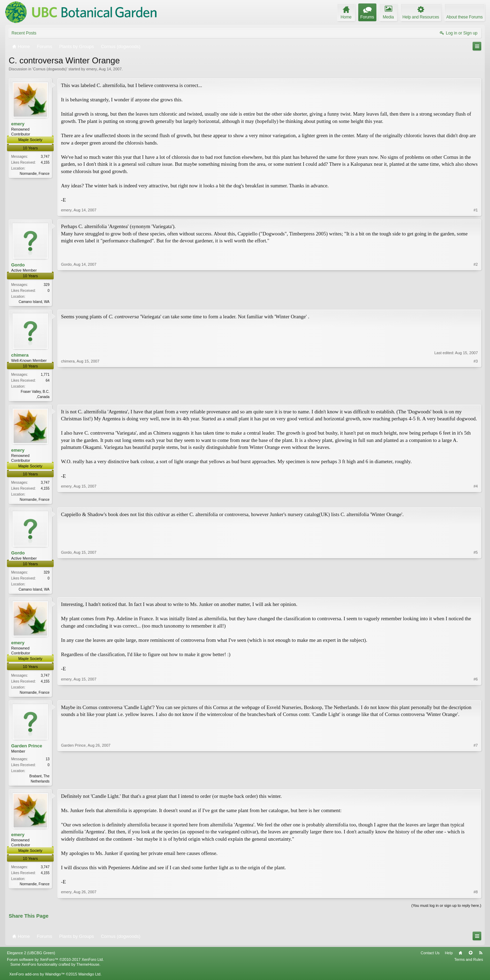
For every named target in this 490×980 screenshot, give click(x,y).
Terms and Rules (469, 963)
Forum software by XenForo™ (55, 963)
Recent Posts (24, 33)
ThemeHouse (88, 968)
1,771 (45, 375)
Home (460, 957)
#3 (476, 397)
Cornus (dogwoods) (50, 69)
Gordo (18, 265)
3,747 (45, 157)
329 (47, 285)
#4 (476, 500)
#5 (476, 591)
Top (470, 957)
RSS (481, 957)
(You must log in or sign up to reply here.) (446, 909)
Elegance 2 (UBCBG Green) (31, 957)
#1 (476, 210)
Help (449, 957)
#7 (476, 784)
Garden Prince (27, 749)
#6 (476, 694)
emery (91, 69)
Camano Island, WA (34, 302)
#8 (476, 896)
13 (48, 762)
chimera (20, 355)
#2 (476, 301)
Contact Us (430, 957)
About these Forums (465, 17)
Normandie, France (35, 174)
